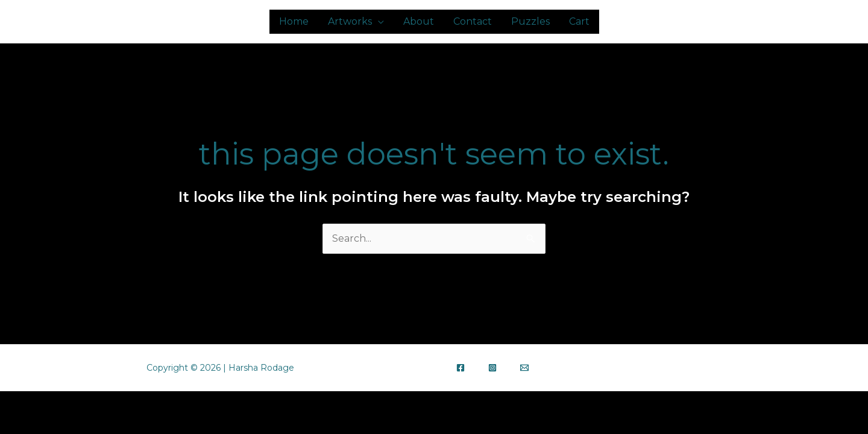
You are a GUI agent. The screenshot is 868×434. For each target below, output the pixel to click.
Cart (579, 21)
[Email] (524, 368)
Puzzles (530, 21)
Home (294, 21)
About (419, 21)
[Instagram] (492, 368)
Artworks (350, 21)
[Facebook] (461, 368)
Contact (473, 21)
